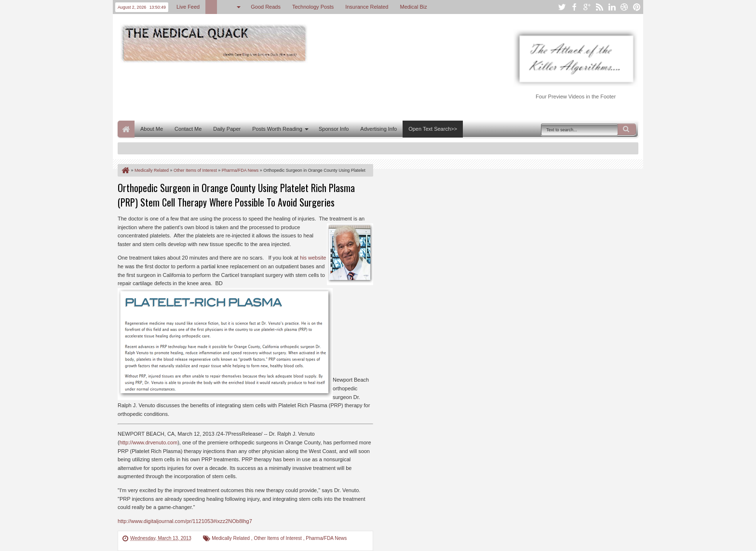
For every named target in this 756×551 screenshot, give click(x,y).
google (587, 7)
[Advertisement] (293, 91)
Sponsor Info (334, 129)
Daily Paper (227, 129)
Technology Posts (313, 7)
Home (126, 129)
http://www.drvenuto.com (148, 442)
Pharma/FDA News (326, 538)
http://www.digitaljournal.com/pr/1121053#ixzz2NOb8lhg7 (185, 521)
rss (599, 7)
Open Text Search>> (433, 129)
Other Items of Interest (278, 538)
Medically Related (231, 538)
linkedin (612, 7)
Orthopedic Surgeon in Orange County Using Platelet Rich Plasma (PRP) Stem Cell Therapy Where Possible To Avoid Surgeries (236, 195)
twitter (562, 7)
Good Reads (266, 7)
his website (313, 258)
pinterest (637, 7)
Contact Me (188, 129)
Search (627, 129)
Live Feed (188, 7)
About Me (152, 129)
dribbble (624, 7)
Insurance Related (367, 7)
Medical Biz (413, 7)
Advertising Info (378, 129)
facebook (574, 7)
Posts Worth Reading (277, 129)
